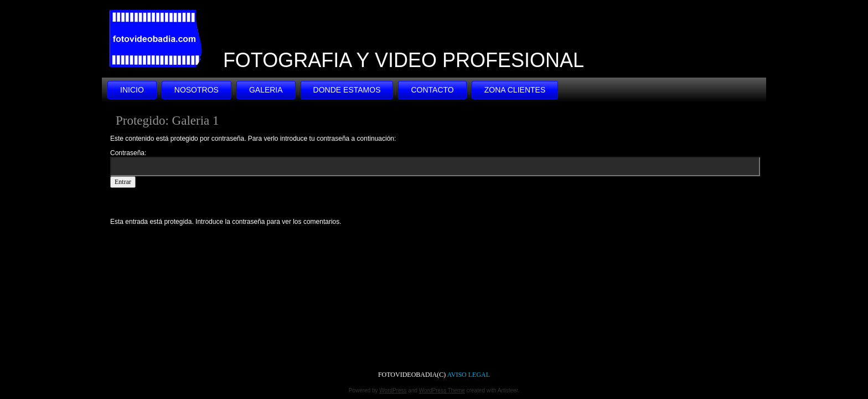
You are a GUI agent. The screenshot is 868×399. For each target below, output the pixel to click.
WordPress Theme (442, 390)
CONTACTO (432, 90)
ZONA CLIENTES (515, 90)
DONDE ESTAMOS (347, 90)
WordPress (393, 390)
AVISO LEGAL (469, 375)
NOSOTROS (197, 90)
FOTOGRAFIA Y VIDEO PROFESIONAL (404, 60)
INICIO (132, 90)
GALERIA (266, 90)
